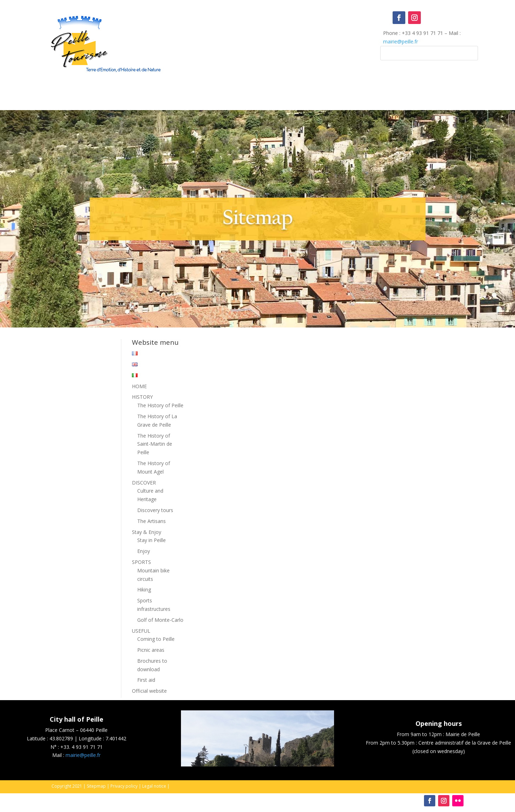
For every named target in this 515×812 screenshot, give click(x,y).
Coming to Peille (156, 639)
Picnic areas (151, 650)
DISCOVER (144, 483)
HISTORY (142, 397)
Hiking (144, 590)
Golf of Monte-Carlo (160, 620)
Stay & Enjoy (147, 532)
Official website (149, 691)
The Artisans (152, 521)
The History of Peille (160, 405)
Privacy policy (124, 786)
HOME (139, 386)
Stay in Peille (152, 540)
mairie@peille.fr (401, 41)
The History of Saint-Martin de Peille (155, 444)
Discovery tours (155, 510)
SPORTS (141, 562)
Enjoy (144, 551)
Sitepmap (96, 786)
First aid (146, 680)
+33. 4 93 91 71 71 (81, 747)
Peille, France (258, 40)
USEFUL (141, 631)
